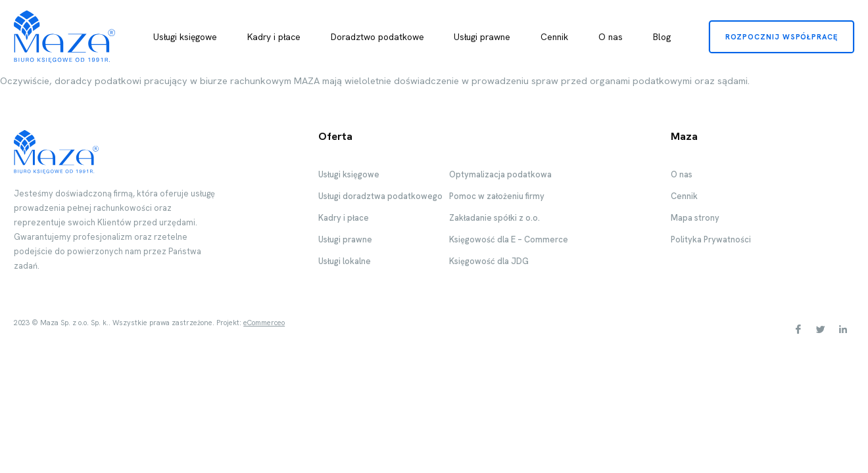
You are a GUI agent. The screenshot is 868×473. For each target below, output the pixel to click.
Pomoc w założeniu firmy (497, 196)
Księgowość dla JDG (489, 261)
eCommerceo (264, 323)
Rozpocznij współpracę (782, 37)
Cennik (554, 37)
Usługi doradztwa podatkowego (380, 196)
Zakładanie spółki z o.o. (494, 218)
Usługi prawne (482, 37)
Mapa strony (695, 218)
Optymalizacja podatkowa (500, 174)
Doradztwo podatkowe (377, 37)
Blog (662, 37)
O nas (611, 37)
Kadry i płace (274, 37)
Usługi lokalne (345, 261)
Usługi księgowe (185, 37)
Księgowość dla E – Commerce (509, 239)
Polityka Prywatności (711, 239)
